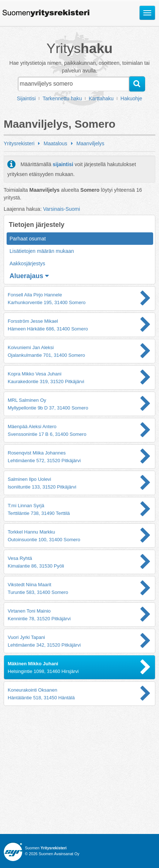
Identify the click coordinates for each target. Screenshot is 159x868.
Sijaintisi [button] (26, 98)
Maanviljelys (90, 143)
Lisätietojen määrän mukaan (42, 251)
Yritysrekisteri (19, 143)
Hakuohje (131, 98)
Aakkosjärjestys (27, 263)
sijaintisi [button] (63, 164)
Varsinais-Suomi (61, 209)
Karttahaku (101, 98)
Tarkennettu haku (62, 98)
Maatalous (56, 143)
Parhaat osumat (28, 239)
